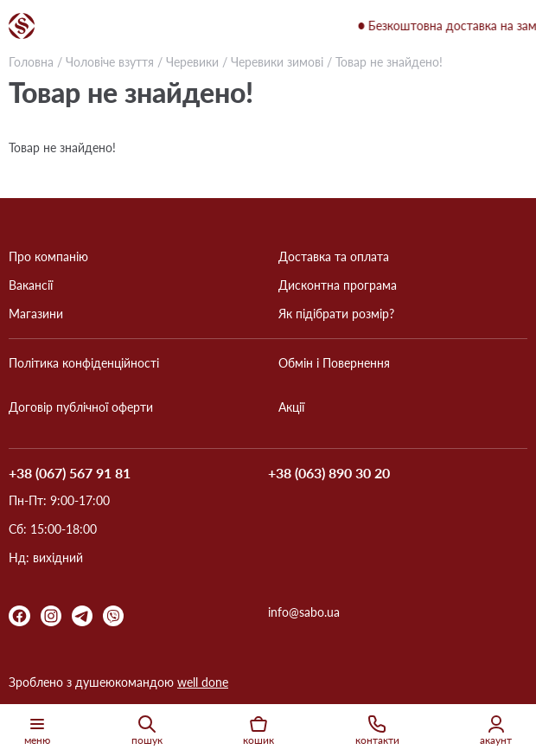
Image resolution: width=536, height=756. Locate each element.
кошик (258, 730)
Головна (31, 62)
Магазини (36, 314)
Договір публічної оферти (81, 407)
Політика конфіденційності (84, 363)
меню (37, 730)
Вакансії (31, 285)
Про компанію (48, 257)
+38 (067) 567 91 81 (70, 473)
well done (203, 682)
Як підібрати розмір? (336, 314)
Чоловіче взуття (110, 62)
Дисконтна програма (338, 285)
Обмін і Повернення (334, 363)
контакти (377, 730)
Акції (291, 407)
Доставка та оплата (334, 257)
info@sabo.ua (304, 612)
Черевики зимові (279, 62)
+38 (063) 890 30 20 (329, 474)
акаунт (496, 730)
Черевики (192, 62)
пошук (147, 730)
